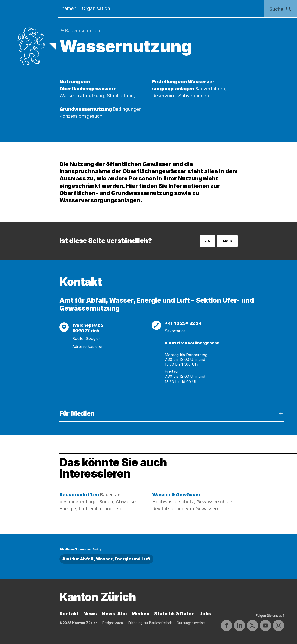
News (90, 614)
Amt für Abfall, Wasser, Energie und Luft (106, 559)
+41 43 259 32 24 (183, 323)
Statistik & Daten (174, 614)
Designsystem (113, 623)
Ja (207, 241)
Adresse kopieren (88, 346)
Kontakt (69, 614)
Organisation (96, 8)
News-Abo (114, 614)
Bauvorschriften (82, 31)
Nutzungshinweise (191, 623)
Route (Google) (86, 338)
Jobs (205, 614)
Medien (140, 614)
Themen (67, 8)
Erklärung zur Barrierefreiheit (150, 623)
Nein (227, 241)
